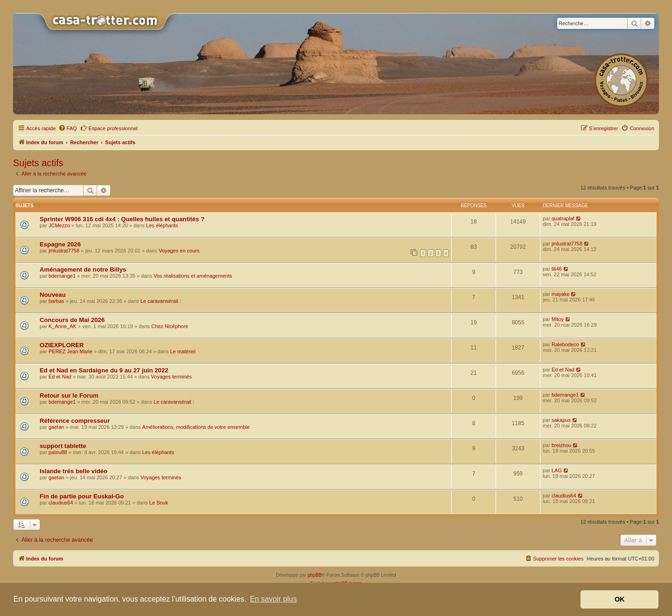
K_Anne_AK (63, 326)
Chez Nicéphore (170, 326)
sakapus (561, 420)
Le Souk (159, 503)
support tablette (63, 446)
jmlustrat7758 (64, 251)
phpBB (315, 575)
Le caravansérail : (161, 301)
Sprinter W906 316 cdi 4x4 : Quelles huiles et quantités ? (122, 219)
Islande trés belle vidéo (73, 471)
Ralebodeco (565, 344)
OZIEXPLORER (62, 345)
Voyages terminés (171, 377)
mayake (561, 294)
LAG (557, 470)
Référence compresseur (75, 421)
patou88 (58, 452)
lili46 (557, 269)
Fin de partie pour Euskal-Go (82, 496)
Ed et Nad (60, 377)
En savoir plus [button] (273, 599)
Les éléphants (162, 225)
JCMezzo (59, 225)
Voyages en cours (179, 251)
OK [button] (620, 599)
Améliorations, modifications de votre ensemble (196, 427)
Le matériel (182, 351)
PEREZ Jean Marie (70, 351)
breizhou (561, 445)
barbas (56, 301)
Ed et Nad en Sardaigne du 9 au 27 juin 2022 (104, 370)
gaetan (56, 427)
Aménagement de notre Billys (83, 269)
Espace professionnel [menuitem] (109, 128)
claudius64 (61, 503)
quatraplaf (563, 218)
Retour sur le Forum (69, 395)
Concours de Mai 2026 (72, 320)
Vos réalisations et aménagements (193, 276)
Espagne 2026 (60, 244)
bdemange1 (62, 276)
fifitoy (558, 319)
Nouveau (53, 295)
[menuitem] (68, 128)
